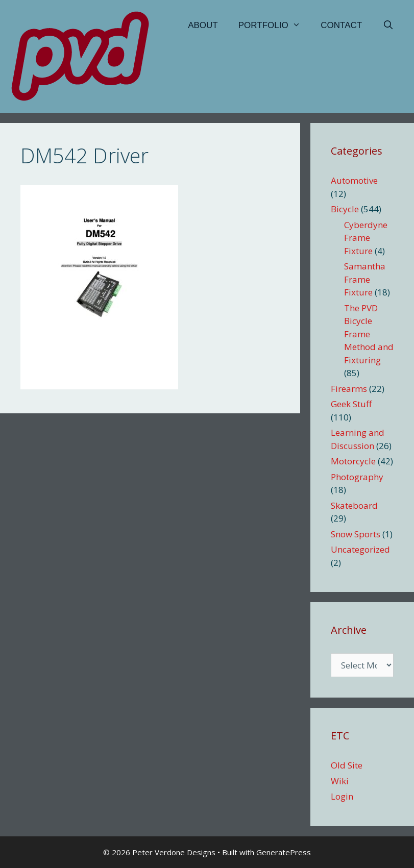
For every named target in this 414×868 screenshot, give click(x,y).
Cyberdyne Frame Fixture (366, 238)
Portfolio (275, 26)
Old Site (347, 765)
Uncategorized (360, 549)
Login (342, 796)
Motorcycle (353, 461)
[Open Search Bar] (388, 26)
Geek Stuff (351, 404)
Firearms (349, 389)
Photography (357, 477)
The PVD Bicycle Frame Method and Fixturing (369, 334)
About (203, 25)
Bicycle (345, 209)
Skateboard (354, 505)
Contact (341, 25)
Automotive (354, 180)
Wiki (340, 781)
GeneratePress (284, 852)
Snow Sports (356, 534)
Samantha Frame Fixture (365, 279)
